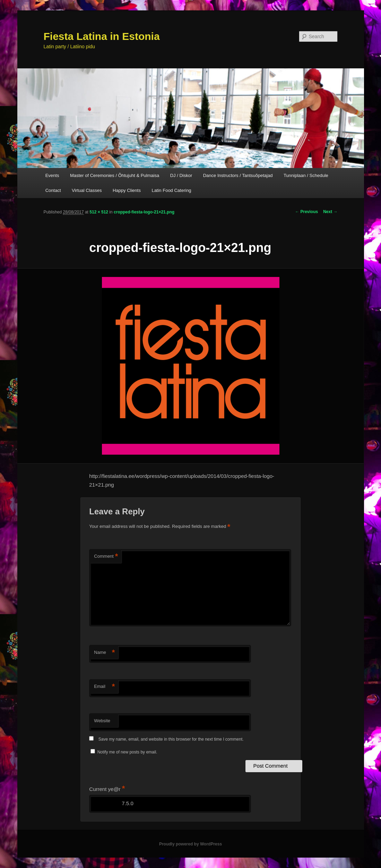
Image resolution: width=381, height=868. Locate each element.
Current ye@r (107, 789)
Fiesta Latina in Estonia (102, 36)
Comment (106, 557)
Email (104, 687)
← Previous (306, 212)
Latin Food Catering (171, 190)
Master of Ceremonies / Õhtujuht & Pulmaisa (115, 175)
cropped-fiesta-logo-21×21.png (144, 212)
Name (104, 653)
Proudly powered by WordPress (190, 844)
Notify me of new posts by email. (127, 752)
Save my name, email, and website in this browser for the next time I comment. (171, 739)
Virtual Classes (87, 190)
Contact (53, 190)
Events (52, 175)
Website (102, 721)
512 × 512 (99, 212)
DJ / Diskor (181, 175)
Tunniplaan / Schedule (306, 175)
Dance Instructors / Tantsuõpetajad (238, 175)
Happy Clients (127, 190)
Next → (330, 212)
